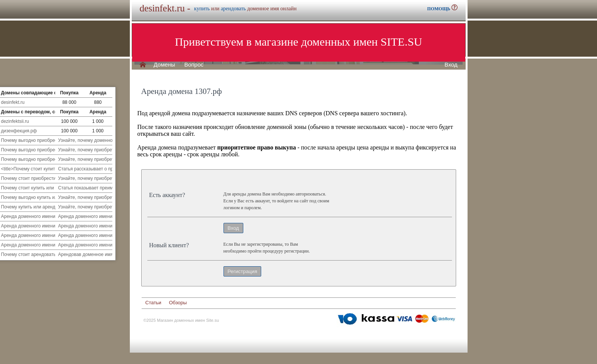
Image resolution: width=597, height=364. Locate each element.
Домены (164, 65)
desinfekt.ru (13, 102)
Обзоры (178, 303)
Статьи (153, 303)
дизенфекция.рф (19, 131)
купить (202, 9)
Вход (451, 65)
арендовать (233, 9)
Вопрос (194, 65)
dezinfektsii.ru (15, 121)
